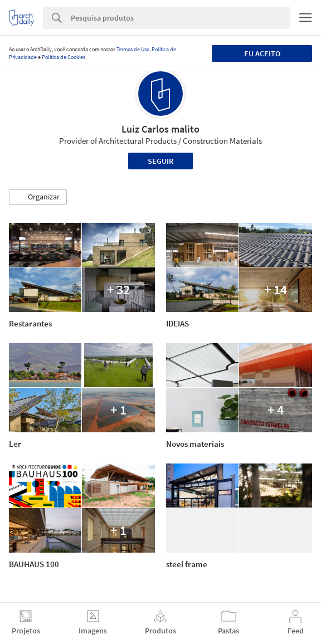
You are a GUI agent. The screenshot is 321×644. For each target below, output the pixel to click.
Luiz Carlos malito (160, 129)
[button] (38, 197)
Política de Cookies (64, 57)
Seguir (160, 161)
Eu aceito (262, 53)
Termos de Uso (133, 49)
